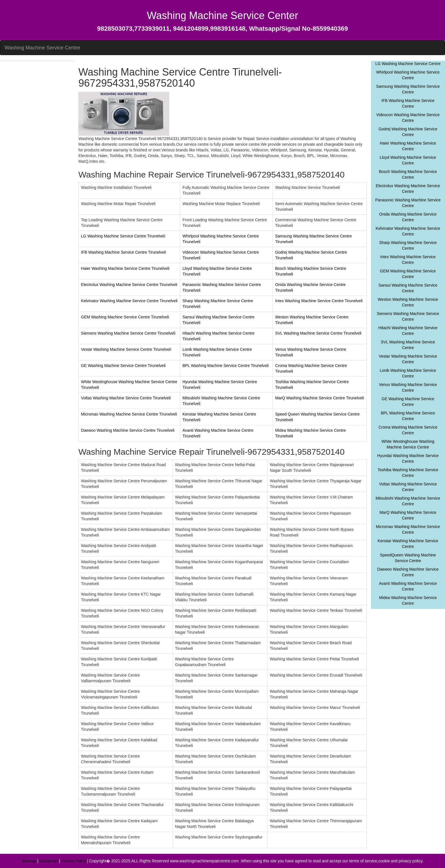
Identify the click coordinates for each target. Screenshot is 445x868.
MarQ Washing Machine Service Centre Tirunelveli (319, 398)
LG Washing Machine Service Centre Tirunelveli (123, 236)
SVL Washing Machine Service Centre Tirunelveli (318, 333)
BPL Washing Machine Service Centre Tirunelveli (226, 366)
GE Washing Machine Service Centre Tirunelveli (123, 366)
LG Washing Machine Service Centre (408, 64)
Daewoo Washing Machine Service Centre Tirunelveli (128, 430)
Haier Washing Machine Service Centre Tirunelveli (125, 268)
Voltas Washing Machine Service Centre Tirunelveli (126, 398)
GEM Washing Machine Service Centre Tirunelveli (125, 317)
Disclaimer (49, 861)
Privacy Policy (74, 861)
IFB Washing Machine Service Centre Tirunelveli (123, 252)
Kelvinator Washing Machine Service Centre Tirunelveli (129, 301)
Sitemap (29, 861)
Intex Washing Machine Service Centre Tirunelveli (319, 301)
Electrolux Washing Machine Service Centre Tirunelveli (129, 285)
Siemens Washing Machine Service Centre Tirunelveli (128, 333)
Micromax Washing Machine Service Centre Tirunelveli (129, 414)
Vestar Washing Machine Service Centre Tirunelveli (126, 349)
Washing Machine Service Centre (42, 48)
